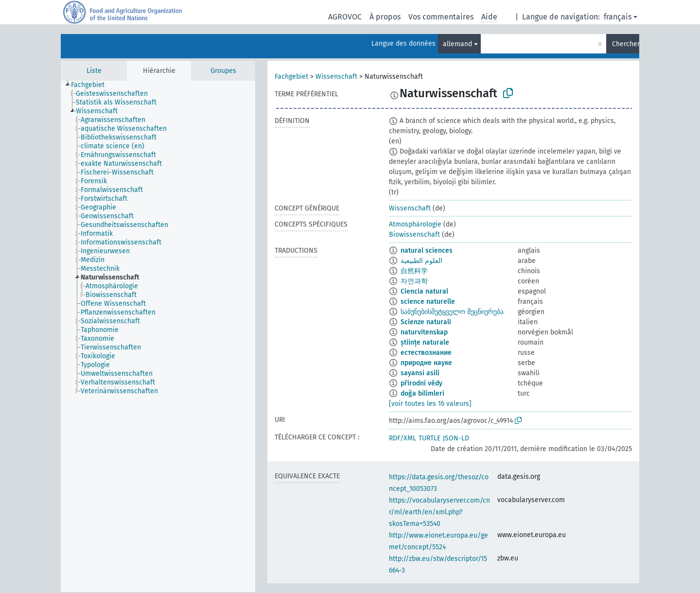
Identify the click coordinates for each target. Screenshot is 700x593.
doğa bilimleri (422, 393)
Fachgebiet (291, 77)
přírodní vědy (421, 383)
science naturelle (428, 302)
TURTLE (429, 438)
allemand (457, 44)
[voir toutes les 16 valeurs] (430, 404)
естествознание (426, 353)
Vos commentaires (441, 17)
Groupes (223, 71)
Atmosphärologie (415, 224)
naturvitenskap (424, 332)
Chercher (626, 44)
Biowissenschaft (414, 235)
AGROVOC (345, 17)
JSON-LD (456, 438)
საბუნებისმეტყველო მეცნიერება (452, 312)
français (618, 17)
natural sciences (427, 251)
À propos (385, 17)
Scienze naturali (426, 322)
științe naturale (425, 342)
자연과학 (414, 281)
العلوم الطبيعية (421, 261)
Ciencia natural (424, 291)
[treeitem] (92, 85)
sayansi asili (420, 373)
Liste (94, 71)
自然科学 (414, 271)
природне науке (426, 363)
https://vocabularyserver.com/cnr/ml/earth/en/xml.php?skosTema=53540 (439, 512)
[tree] (158, 336)
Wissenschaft (336, 77)
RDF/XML (402, 438)
